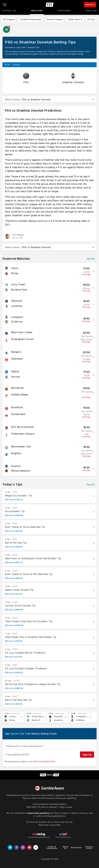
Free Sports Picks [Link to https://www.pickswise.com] (63, 836)
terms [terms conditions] (36, 761)
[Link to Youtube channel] (29, 847)
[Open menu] (5, 5)
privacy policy (49, 761)
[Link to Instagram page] (23, 847)
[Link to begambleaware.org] (49, 788)
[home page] (50, 5)
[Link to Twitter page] (10, 847)
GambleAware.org (15, 795)
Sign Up (87, 755)
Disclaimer (76, 848)
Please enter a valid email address (24, 746)
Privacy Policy (89, 848)
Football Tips (9, 11)
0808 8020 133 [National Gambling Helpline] (34, 807)
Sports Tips (91, 11)
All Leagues (9, 19)
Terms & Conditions (52, 848)
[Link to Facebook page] (17, 847)
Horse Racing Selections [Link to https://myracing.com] (39, 834)
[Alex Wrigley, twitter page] (14, 236)
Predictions (37, 11)
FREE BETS (90, 5)
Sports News (64, 11)
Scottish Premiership (31, 19)
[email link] (36, 847)
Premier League (55, 19)
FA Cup (91, 19)
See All (90, 259)
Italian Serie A (75, 19)
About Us (66, 848)
